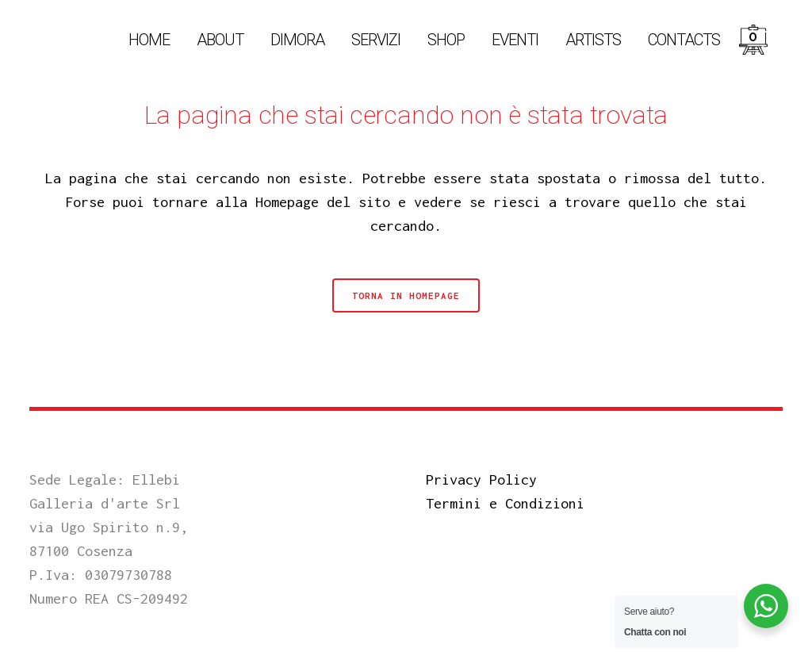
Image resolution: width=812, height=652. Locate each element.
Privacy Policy (481, 479)
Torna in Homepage (406, 295)
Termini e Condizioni (505, 503)
